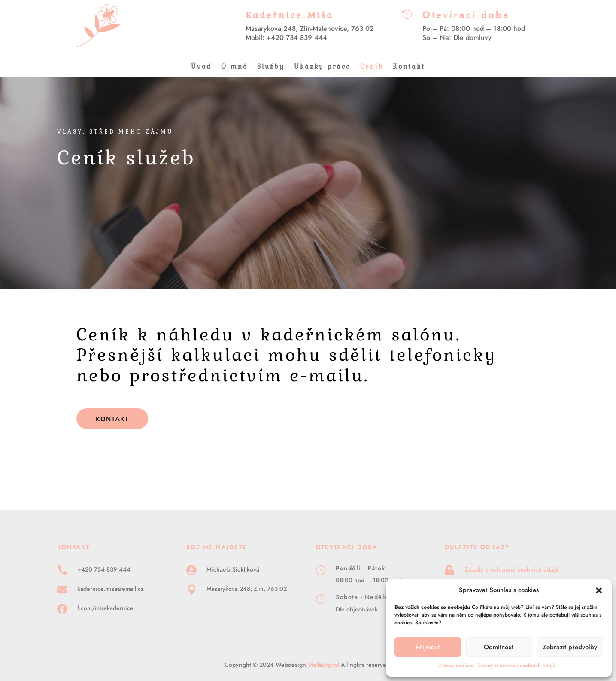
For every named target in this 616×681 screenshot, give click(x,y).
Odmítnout (499, 647)
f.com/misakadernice (105, 608)
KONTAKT (112, 419)
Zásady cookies (456, 666)
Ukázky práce (322, 67)
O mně (234, 67)
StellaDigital (324, 665)
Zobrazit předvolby (570, 647)
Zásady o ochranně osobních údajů (512, 569)
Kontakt (409, 67)
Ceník (372, 67)
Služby (271, 67)
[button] (599, 590)
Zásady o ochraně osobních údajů (516, 666)
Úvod (201, 67)
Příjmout (428, 647)
